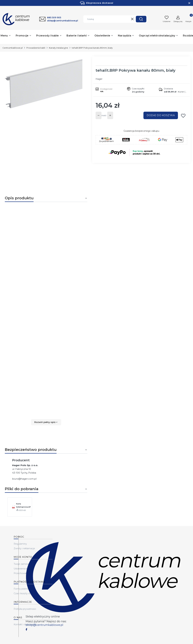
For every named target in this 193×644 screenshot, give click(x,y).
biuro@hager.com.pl (24, 479)
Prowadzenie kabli (36, 48)
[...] (44, 98)
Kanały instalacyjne (59, 48)
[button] (141, 19)
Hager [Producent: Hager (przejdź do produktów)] (99, 79)
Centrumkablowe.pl (13, 48)
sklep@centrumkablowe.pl (44, 625)
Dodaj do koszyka (161, 115)
